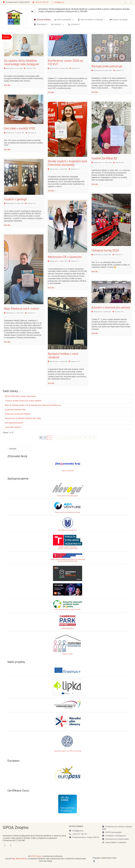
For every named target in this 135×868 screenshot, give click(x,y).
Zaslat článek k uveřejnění (114, 842)
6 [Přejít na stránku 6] (69, 438)
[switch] (33, 11)
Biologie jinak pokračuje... (108, 66)
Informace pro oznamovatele (115, 839)
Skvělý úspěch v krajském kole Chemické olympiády (67, 163)
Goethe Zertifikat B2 (104, 158)
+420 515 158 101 (42, 2)
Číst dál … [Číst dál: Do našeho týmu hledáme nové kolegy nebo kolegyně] (8, 85)
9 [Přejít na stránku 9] (81, 438)
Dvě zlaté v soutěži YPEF (20, 128)
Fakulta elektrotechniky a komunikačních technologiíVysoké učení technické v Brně (67, 559)
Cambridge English (68, 622)
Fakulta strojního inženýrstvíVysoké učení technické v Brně (68, 548)
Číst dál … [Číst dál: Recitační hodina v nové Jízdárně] (52, 383)
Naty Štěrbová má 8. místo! (21, 309)
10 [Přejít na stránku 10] (85, 438)
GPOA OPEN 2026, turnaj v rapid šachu (20, 396)
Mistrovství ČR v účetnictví (65, 257)
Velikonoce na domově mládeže (18, 414)
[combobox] (20, 449)
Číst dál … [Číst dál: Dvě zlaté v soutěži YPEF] (8, 150)
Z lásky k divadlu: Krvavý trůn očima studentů (23, 401)
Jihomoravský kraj (67, 471)
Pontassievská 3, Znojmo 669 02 (84, 837)
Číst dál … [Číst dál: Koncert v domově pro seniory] (95, 333)
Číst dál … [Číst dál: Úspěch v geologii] (8, 225)
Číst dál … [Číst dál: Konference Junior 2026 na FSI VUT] (52, 92)
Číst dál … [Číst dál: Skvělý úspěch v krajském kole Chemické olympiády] (52, 191)
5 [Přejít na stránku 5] (65, 438)
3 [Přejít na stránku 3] (57, 438)
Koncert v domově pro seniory (111, 308)
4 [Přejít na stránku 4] (61, 438)
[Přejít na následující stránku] (90, 438)
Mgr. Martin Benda (19, 859)
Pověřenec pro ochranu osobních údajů (117, 828)
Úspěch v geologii (15, 199)
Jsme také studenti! (13, 427)
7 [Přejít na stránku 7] (73, 438)
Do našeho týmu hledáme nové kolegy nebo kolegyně (21, 62)
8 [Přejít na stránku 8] (77, 438)
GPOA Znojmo (36, 856)
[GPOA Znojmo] (14, 17)
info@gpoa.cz (59, 2)
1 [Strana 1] (49, 438)
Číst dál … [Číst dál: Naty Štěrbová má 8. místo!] (8, 342)
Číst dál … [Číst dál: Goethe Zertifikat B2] (95, 184)
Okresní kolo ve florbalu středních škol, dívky (23, 418)
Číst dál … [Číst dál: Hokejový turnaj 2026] (95, 271)
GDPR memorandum (112, 832)
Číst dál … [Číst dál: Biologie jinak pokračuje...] (95, 92)
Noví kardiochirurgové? (14, 423)
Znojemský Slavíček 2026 (15, 410)
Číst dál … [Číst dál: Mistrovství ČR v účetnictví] (52, 288)
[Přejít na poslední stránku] (94, 438)
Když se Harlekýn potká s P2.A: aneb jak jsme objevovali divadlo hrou (33, 405)
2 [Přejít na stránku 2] (53, 438)
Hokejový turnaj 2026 (105, 250)
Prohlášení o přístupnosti (114, 836)
